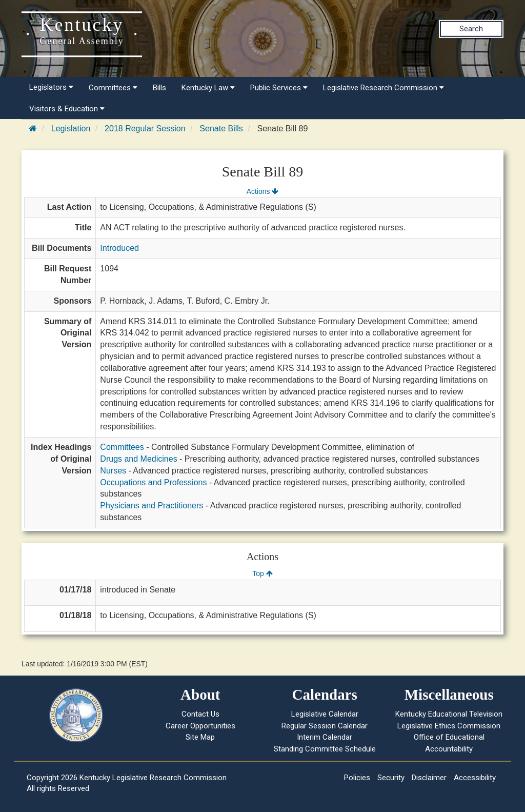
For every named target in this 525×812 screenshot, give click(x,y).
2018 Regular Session (145, 128)
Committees (113, 88)
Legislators (51, 87)
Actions (262, 191)
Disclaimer (429, 778)
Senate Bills (221, 128)
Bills (159, 88)
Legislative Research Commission (383, 88)
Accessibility (475, 778)
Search (471, 29)
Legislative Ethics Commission (449, 726)
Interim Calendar (325, 737)
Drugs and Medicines (138, 459)
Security (391, 778)
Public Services (279, 88)
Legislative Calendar (325, 714)
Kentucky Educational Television (449, 714)
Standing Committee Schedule (325, 749)
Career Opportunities (200, 726)
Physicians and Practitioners (152, 506)
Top (262, 573)
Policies (357, 778)
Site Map (200, 737)
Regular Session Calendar (325, 726)
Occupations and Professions (153, 482)
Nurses (113, 471)
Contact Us (200, 714)
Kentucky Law (208, 88)
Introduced (119, 248)
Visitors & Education (67, 109)
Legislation (71, 128)
